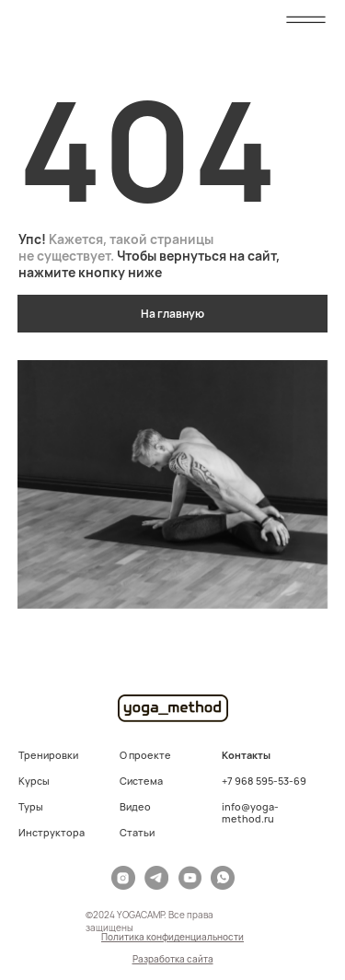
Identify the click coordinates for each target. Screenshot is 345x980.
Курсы (34, 781)
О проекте (145, 755)
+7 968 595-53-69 (264, 781)
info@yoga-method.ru (250, 812)
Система (141, 781)
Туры (31, 806)
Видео (135, 806)
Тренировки (48, 755)
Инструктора (52, 832)
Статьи (137, 832)
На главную (172, 314)
